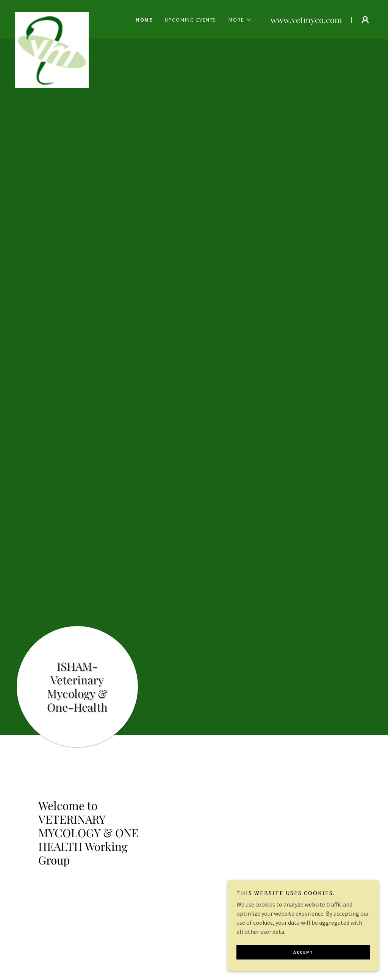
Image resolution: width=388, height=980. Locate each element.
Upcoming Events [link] (191, 20)
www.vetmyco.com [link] (306, 20)
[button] (240, 20)
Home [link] (144, 20)
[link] (69, 15)
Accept (303, 952)
